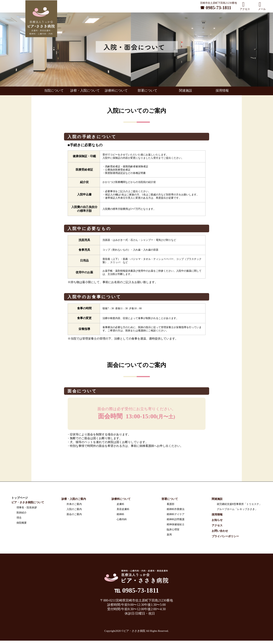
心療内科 (122, 520)
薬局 (169, 536)
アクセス (217, 527)
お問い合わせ (220, 532)
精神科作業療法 (176, 510)
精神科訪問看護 (176, 520)
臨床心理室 (173, 531)
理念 (19, 519)
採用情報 (222, 92)
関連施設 (186, 92)
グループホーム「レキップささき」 (237, 510)
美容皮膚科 (123, 510)
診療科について (118, 92)
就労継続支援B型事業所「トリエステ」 (239, 505)
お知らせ (217, 521)
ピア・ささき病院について (28, 504)
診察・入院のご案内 (74, 500)
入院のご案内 (74, 510)
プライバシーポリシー (225, 537)
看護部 (171, 505)
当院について (56, 92)
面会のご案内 (74, 515)
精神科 (120, 515)
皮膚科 (120, 505)
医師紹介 (22, 514)
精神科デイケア (176, 515)
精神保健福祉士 (176, 526)
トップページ (20, 499)
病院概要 (22, 524)
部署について (147, 92)
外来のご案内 (74, 505)
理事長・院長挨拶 (27, 509)
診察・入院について (86, 92)
